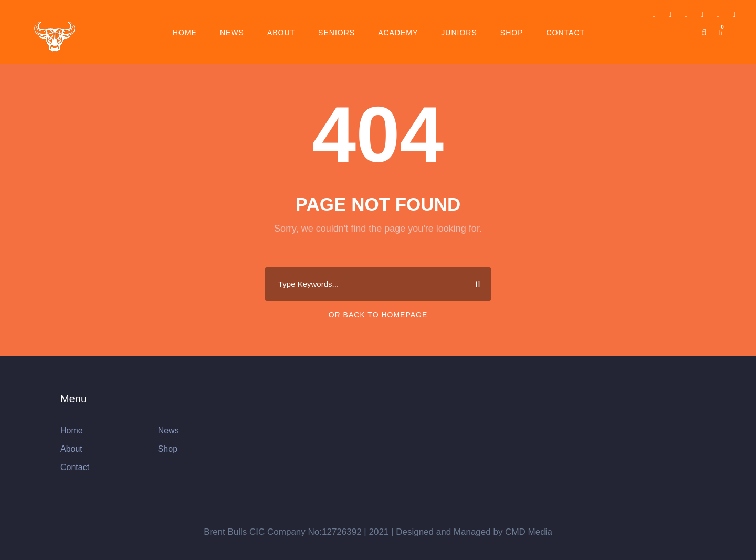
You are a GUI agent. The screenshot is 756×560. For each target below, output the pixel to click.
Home (185, 33)
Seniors (337, 33)
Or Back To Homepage (378, 315)
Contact (566, 33)
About (281, 33)
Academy (398, 33)
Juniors (459, 33)
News (232, 33)
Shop (512, 33)
